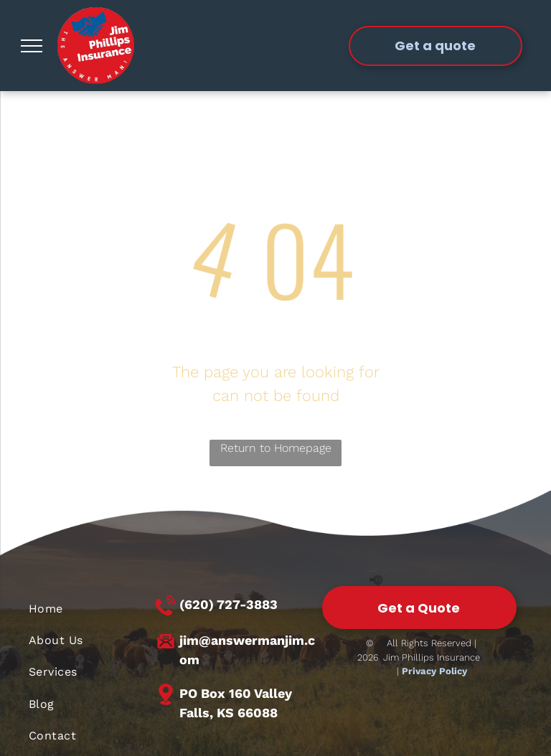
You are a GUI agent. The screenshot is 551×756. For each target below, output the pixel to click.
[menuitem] (90, 608)
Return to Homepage (276, 448)
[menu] (32, 46)
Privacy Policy (434, 671)
